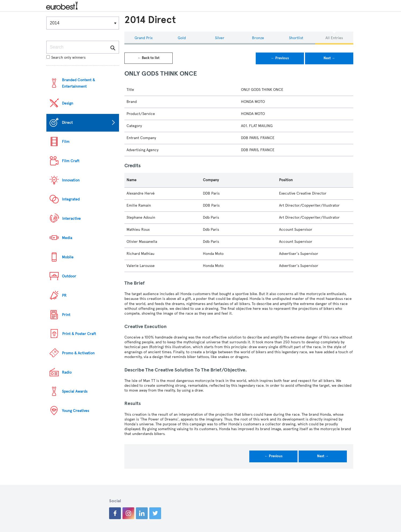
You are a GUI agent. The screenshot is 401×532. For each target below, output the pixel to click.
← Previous (280, 58)
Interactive (71, 219)
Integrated (71, 199)
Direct (67, 123)
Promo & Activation (78, 353)
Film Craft (71, 161)
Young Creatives (75, 411)
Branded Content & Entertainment (78, 83)
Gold (182, 38)
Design (68, 103)
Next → (329, 58)
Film (66, 142)
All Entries (334, 38)
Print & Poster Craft (79, 334)
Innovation (71, 180)
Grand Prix (144, 38)
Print (66, 315)
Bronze (258, 38)
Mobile (68, 257)
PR (64, 295)
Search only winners (66, 57)
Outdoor (69, 276)
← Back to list (148, 58)
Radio (67, 372)
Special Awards (75, 391)
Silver (220, 38)
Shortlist (296, 38)
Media (67, 238)
